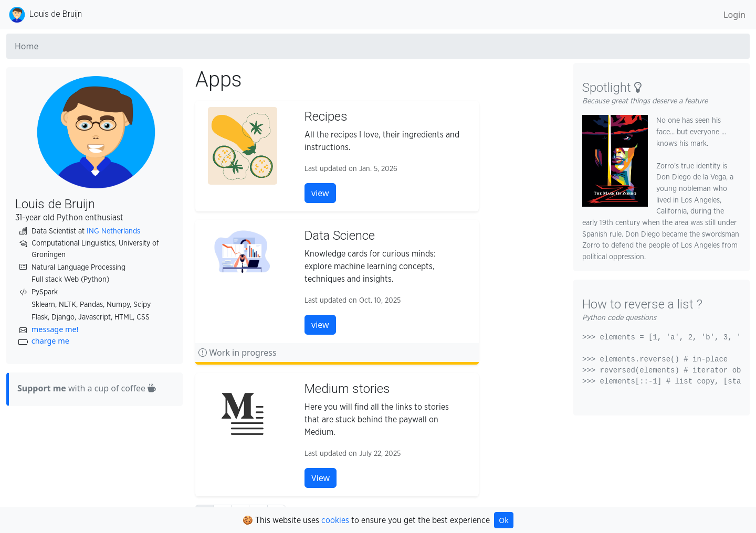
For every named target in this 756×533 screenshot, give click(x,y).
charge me (50, 341)
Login (734, 15)
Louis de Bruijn (44, 15)
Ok (503, 520)
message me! (55, 329)
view (320, 193)
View (321, 478)
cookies (335, 520)
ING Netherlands (113, 231)
